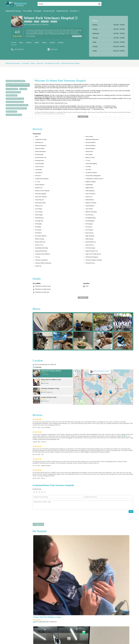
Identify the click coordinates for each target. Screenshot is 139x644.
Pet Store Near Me (49, 11)
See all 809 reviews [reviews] (76, 36)
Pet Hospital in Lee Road (52, 63)
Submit (34, 627)
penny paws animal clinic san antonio (17, 105)
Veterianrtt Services (51, 633)
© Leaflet (121, 404)
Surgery (78, 637)
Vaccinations (85, 637)
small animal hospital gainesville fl (16, 108)
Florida (37, 21)
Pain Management (76, 635)
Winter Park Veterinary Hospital (70, 63)
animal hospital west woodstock (15, 81)
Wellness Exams (95, 637)
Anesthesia (61, 633)
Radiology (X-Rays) (60, 637)
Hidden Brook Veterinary (13, 11)
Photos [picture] (44, 43)
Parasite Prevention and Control (91, 635)
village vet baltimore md (13, 92)
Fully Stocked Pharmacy (94, 633)
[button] (99, 377)
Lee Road (54, 21)
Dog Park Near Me (62, 11)
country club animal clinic (14, 115)
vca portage (23, 89)
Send (131, 512)
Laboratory (42, 635)
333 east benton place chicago (15, 99)
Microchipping (50, 635)
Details (37, 43)
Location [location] (52, 43)
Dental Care (82, 633)
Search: (41, 4)
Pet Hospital (37, 11)
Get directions (38, 367)
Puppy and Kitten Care (46, 637)
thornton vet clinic (12, 95)
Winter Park (45, 21)
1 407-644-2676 (106, 117)
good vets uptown (11, 112)
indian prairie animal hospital (15, 102)
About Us (41, 633)
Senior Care (71, 637)
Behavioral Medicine (71, 633)
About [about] (21, 43)
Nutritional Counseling (63, 635)
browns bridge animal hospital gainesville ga (18, 85)
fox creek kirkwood (12, 89)
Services (29, 43)
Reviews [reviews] (61, 43)
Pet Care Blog (27, 11)
